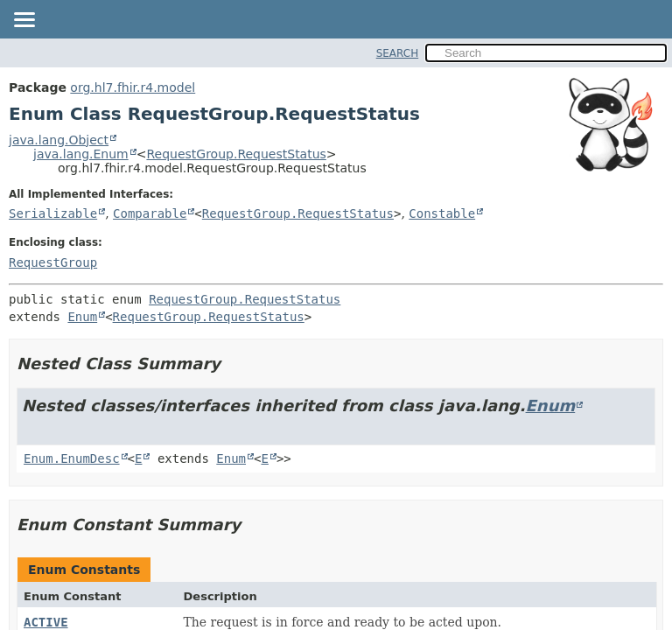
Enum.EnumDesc (72, 458)
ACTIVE (46, 622)
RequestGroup (53, 262)
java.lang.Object (59, 140)
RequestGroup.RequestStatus (236, 154)
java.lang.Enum (81, 154)
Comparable (150, 213)
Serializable (53, 213)
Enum (82, 317)
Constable (442, 213)
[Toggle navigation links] (24, 21)
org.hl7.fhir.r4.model (133, 87)
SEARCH (398, 53)
